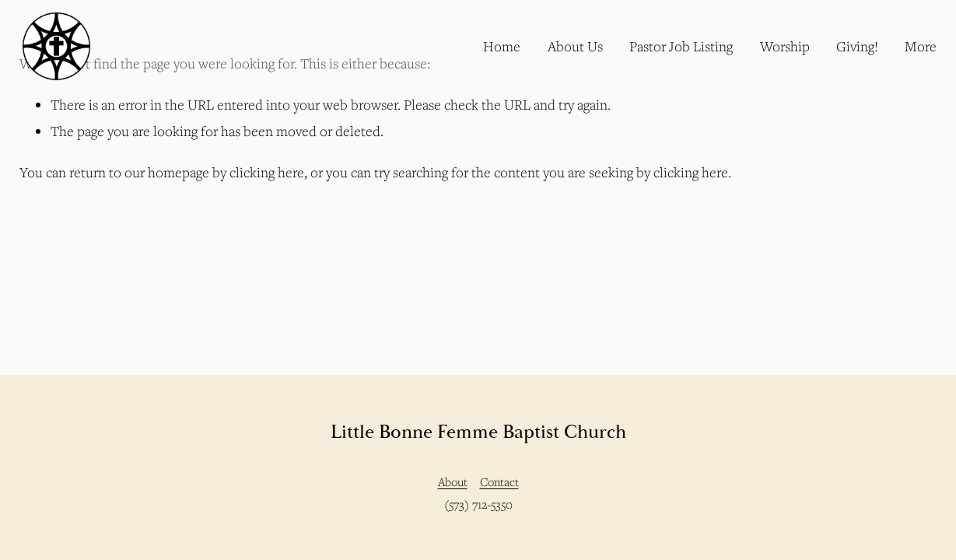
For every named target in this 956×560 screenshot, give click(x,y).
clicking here (267, 172)
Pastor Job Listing (681, 46)
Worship (785, 46)
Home (502, 46)
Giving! (857, 46)
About (453, 481)
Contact (499, 481)
